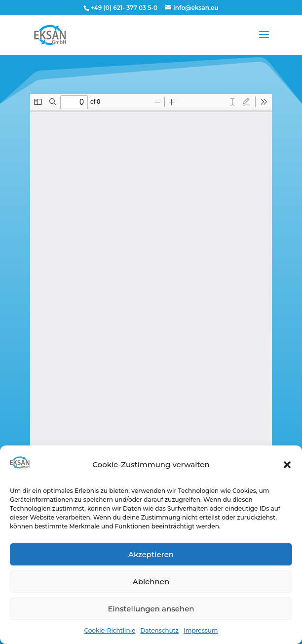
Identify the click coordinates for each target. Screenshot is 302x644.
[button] (287, 465)
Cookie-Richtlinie (110, 630)
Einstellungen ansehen (151, 609)
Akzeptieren (151, 554)
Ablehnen (151, 582)
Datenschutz (159, 630)
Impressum (201, 630)
